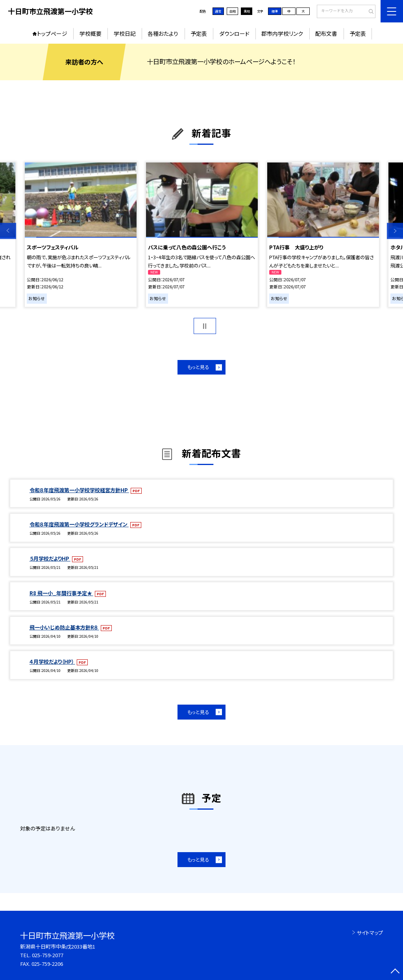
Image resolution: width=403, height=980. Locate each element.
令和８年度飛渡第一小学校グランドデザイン (79, 524)
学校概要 (91, 33)
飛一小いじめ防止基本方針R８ (64, 627)
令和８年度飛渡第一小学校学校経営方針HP (79, 490)
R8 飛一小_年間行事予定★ (61, 593)
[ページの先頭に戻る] (395, 972)
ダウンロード (234, 33)
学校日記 (125, 33)
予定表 (199, 33)
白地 (233, 11)
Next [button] (395, 231)
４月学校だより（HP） (52, 662)
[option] (80, 235)
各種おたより (163, 33)
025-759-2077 (48, 955)
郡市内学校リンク (282, 33)
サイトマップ (370, 933)
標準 (275, 11)
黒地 (247, 11)
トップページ (52, 33)
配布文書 (326, 33)
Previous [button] (8, 231)
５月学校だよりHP (50, 558)
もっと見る (198, 367)
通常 (218, 11)
